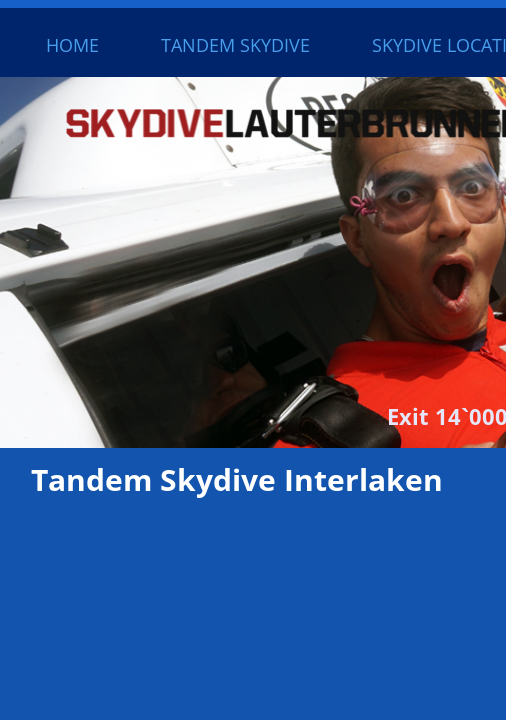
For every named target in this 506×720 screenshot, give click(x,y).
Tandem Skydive (235, 45)
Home (72, 45)
